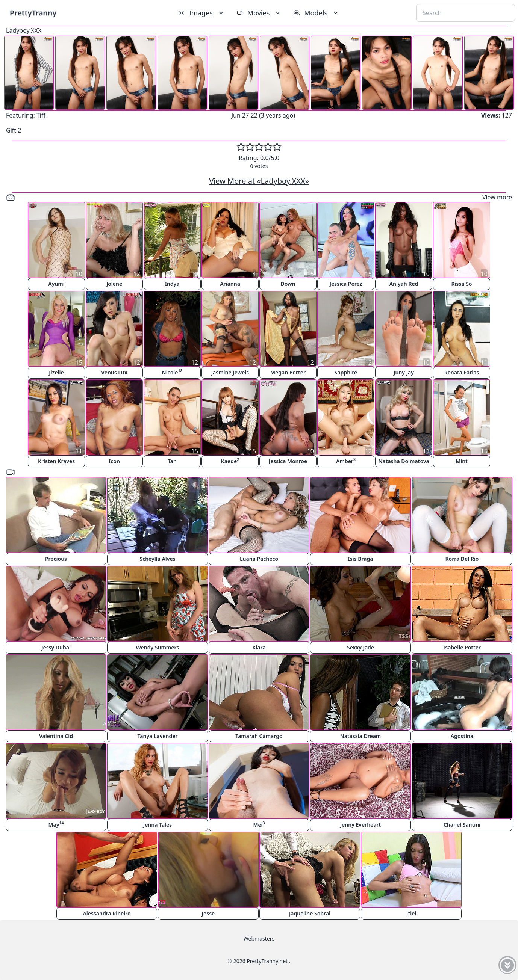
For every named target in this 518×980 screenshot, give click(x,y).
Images (202, 13)
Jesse (208, 913)
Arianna (230, 284)
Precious (56, 559)
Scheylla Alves (157, 559)
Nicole (172, 372)
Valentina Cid (56, 736)
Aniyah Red (404, 284)
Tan (172, 461)
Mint (462, 461)
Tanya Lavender (157, 736)
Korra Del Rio (462, 559)
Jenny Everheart (361, 825)
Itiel (411, 913)
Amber (346, 461)
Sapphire (346, 372)
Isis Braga (361, 559)
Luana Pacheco (259, 559)
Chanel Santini (462, 825)
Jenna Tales (158, 825)
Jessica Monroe (288, 461)
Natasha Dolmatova (404, 461)
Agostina (462, 736)
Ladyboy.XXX (24, 30)
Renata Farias (462, 372)
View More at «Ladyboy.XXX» (259, 181)
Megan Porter (288, 372)
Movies (259, 13)
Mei (259, 824)
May (56, 824)
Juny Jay (404, 372)
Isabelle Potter (462, 647)
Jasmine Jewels (230, 372)
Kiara (259, 647)
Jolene (114, 284)
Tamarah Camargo (259, 736)
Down (288, 284)
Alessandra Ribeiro (107, 913)
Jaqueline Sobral (310, 913)
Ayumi (56, 284)
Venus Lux (114, 372)
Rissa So (462, 284)
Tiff (41, 115)
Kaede (230, 461)
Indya (172, 284)
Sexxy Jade (360, 647)
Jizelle (56, 372)
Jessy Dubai (56, 647)
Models (317, 13)
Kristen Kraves (56, 461)
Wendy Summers (158, 647)
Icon (114, 461)
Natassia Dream (361, 736)
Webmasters (259, 938)
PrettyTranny (33, 13)
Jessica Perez (346, 284)
